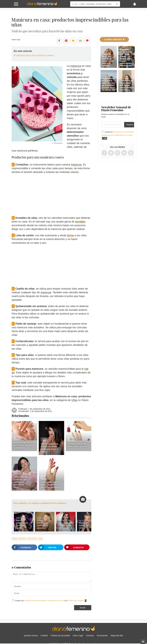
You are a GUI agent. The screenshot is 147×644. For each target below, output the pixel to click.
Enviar (83, 608)
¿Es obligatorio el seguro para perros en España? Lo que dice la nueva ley (108, 83)
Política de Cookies (76, 601)
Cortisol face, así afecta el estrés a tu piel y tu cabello (108, 60)
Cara (14, 539)
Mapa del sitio (117, 636)
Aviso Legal (78, 636)
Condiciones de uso (56, 601)
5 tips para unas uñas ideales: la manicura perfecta (50, 485)
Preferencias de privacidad (35, 601)
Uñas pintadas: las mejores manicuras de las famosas (40, 503)
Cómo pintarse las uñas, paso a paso (77, 445)
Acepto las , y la (50, 601)
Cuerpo (22, 539)
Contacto (90, 636)
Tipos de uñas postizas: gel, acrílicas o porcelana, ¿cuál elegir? (22, 482)
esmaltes (80, 222)
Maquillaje (32, 539)
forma (70, 235)
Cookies (44, 636)
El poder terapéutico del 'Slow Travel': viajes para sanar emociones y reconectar (127, 58)
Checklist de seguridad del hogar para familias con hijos (127, 85)
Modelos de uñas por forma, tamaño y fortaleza (23, 445)
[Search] (117, 4)
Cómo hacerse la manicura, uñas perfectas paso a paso (50, 448)
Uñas (74, 400)
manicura (76, 66)
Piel (40, 539)
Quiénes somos (31, 636)
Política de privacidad (60, 636)
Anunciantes (102, 636)
